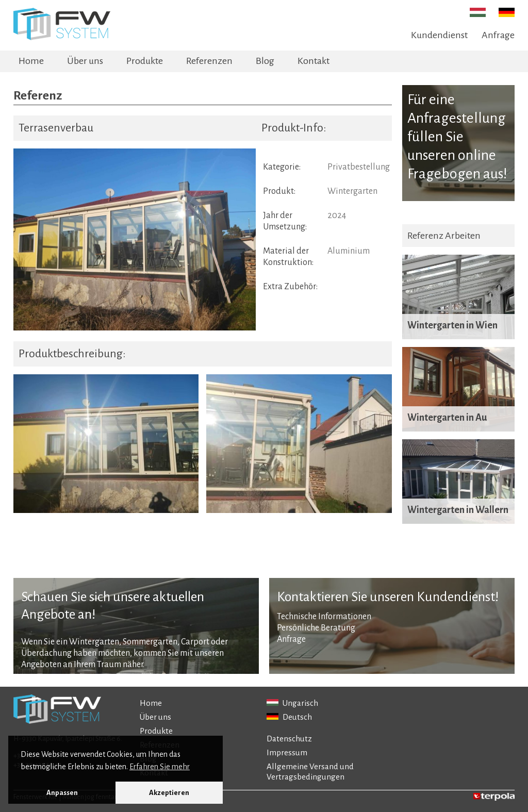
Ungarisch (292, 703)
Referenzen (209, 61)
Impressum (287, 752)
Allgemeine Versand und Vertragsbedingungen (310, 772)
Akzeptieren (169, 793)
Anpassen (62, 793)
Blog (265, 61)
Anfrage (498, 35)
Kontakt (313, 61)
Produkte (145, 61)
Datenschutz (289, 739)
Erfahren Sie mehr (160, 767)
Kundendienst (439, 35)
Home (31, 61)
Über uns (85, 61)
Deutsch (289, 717)
